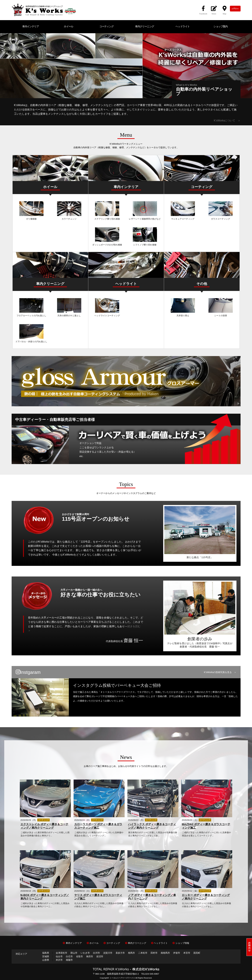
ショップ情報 (181, 943)
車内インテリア (30, 26)
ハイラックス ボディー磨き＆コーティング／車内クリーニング (152, 826)
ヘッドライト (182, 26)
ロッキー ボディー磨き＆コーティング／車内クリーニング (206, 897)
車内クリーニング (144, 26)
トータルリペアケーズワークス (122, 978)
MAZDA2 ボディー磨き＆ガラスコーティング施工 (206, 826)
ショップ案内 (220, 26)
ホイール (69, 26)
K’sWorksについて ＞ (227, 121)
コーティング (106, 26)
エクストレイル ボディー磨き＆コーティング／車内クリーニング (44, 826)
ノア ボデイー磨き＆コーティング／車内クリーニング (152, 897)
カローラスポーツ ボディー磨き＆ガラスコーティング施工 (98, 826)
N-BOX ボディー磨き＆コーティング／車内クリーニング (45, 897)
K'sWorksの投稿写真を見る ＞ (220, 672)
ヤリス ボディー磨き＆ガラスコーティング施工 (98, 897)
